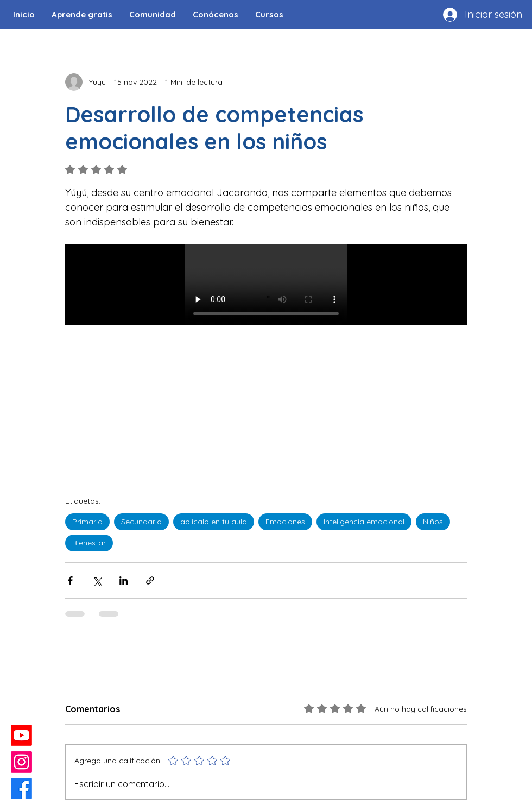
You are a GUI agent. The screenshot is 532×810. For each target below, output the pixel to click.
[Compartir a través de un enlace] (150, 580)
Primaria (87, 522)
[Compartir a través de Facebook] (70, 580)
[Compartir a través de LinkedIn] (123, 580)
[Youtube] (21, 735)
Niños (433, 522)
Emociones (285, 522)
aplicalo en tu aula (214, 522)
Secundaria (141, 522)
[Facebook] (21, 789)
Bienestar (89, 543)
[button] (152, 15)
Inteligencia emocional (364, 522)
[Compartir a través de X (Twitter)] (97, 580)
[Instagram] (21, 762)
